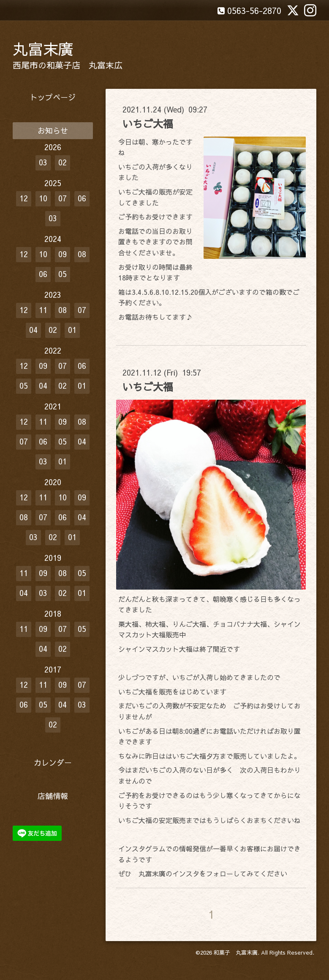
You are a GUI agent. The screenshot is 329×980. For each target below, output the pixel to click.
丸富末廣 (43, 49)
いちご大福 (148, 124)
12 (24, 198)
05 (63, 274)
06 (82, 198)
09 (63, 254)
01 (72, 330)
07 (63, 198)
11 (43, 310)
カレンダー (53, 762)
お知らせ (53, 130)
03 (43, 162)
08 (82, 254)
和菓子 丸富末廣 (236, 953)
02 (63, 162)
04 (33, 330)
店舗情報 (53, 796)
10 (43, 198)
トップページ (53, 97)
